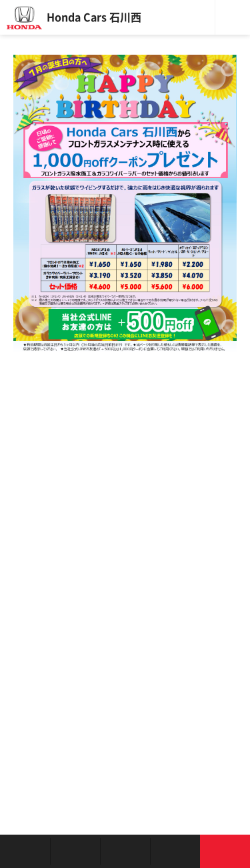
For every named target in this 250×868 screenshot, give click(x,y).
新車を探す (75, 851)
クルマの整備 (125, 851)
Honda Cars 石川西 (94, 17)
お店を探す (25, 851)
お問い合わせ (225, 851)
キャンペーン (175, 851)
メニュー (233, 17)
